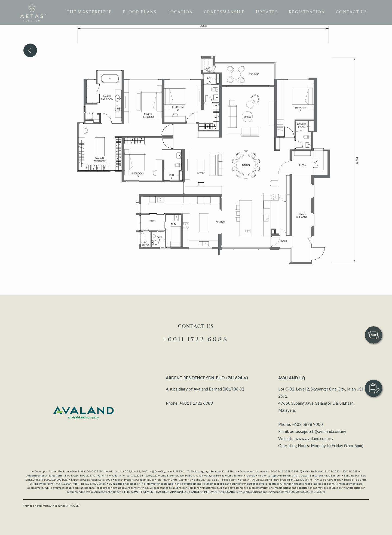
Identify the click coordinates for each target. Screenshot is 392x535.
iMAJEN (74, 506)
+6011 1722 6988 (196, 403)
